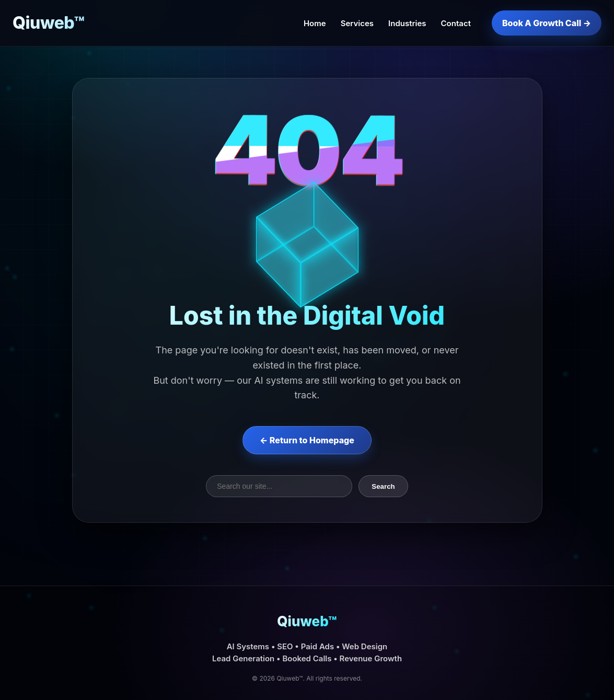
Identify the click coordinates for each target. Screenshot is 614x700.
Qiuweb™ (49, 23)
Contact (456, 23)
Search (383, 486)
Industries (407, 23)
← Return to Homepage (307, 440)
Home (315, 23)
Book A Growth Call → (547, 23)
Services (357, 23)
